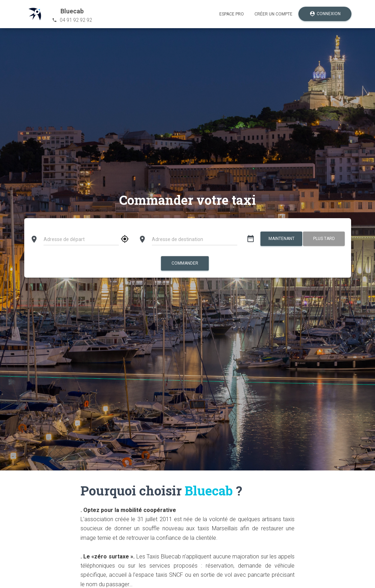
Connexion (325, 14)
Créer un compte (273, 14)
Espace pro (232, 14)
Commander (185, 263)
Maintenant (282, 239)
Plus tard (324, 239)
